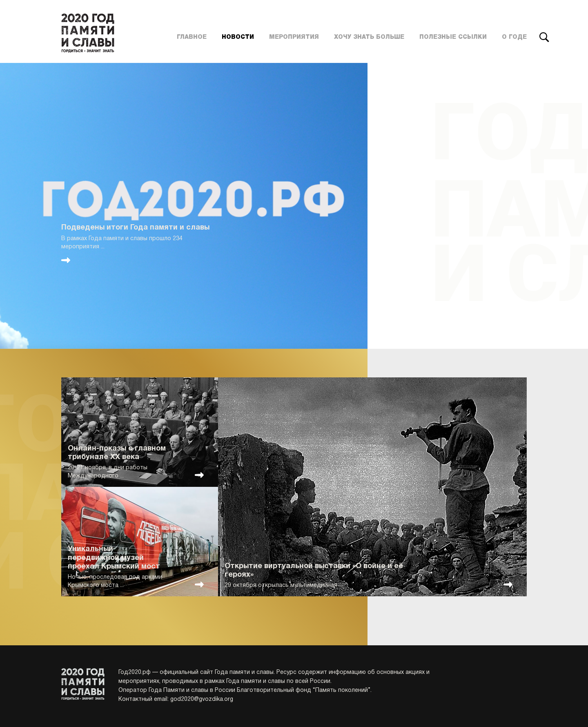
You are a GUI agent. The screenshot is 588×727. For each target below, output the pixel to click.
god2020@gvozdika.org (202, 699)
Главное (192, 37)
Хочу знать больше (369, 37)
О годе (514, 37)
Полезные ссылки (453, 37)
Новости (238, 37)
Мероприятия (294, 37)
